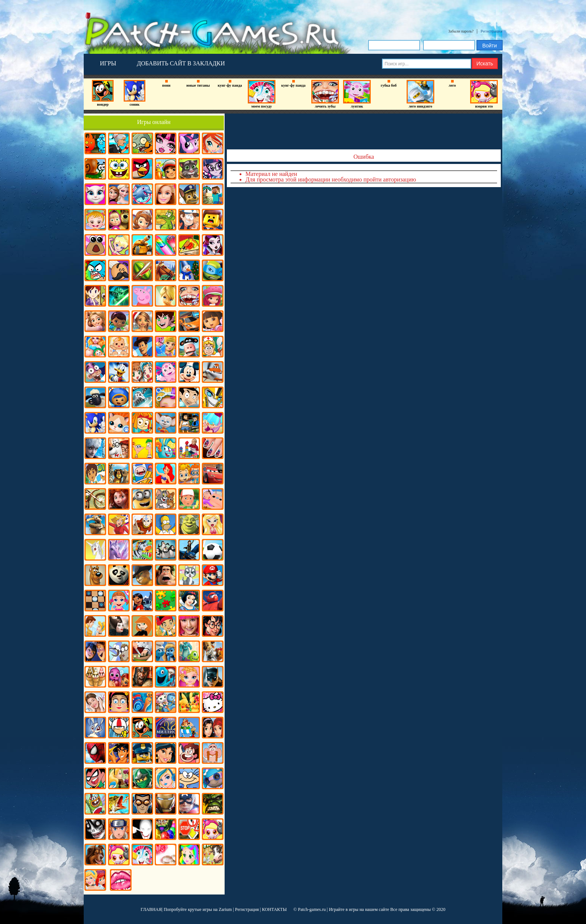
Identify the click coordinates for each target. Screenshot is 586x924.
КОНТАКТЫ (274, 909)
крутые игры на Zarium (210, 909)
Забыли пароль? (461, 31)
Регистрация (491, 31)
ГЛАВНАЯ (151, 909)
